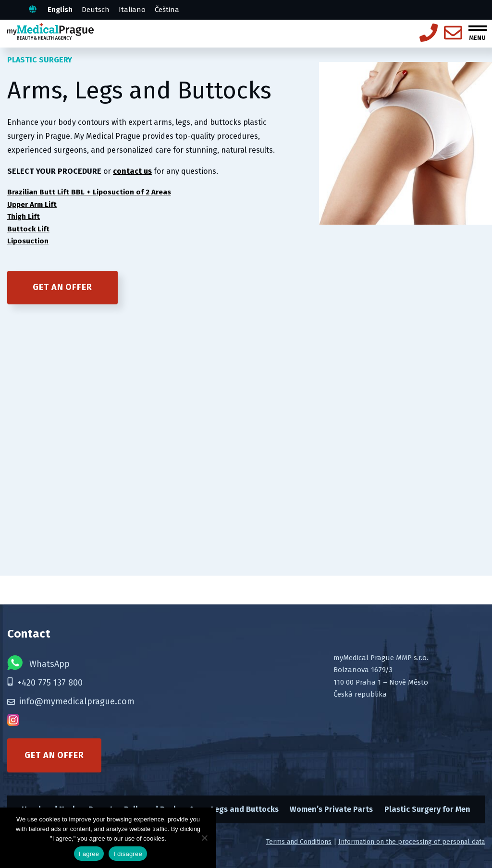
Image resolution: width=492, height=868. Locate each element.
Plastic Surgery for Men (427, 809)
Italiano (132, 10)
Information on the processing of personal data (412, 842)
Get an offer (62, 287)
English (60, 10)
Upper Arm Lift (32, 205)
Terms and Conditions (299, 842)
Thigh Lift (24, 217)
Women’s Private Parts (331, 809)
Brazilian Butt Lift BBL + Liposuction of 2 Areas (89, 192)
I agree (89, 854)
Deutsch (96, 10)
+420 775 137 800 (45, 683)
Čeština (167, 10)
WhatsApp (38, 663)
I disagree (128, 854)
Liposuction (28, 241)
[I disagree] (204, 838)
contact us (132, 171)
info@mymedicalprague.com (71, 701)
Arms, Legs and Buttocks (234, 809)
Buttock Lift (28, 229)
